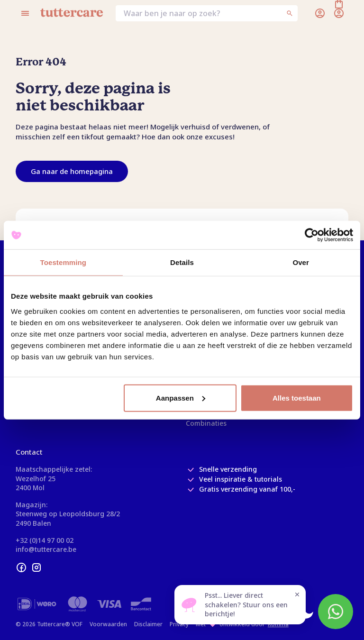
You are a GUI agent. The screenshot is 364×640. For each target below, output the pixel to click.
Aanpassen (181, 398)
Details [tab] (182, 262)
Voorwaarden (108, 624)
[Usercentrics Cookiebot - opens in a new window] (312, 235)
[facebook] (21, 567)
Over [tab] (301, 262)
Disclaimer (148, 624)
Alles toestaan (297, 398)
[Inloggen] (320, 13)
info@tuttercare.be (46, 549)
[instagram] (36, 567)
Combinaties (206, 423)
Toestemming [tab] (64, 262)
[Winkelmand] (339, 13)
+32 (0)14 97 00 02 (45, 540)
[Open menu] (25, 13)
